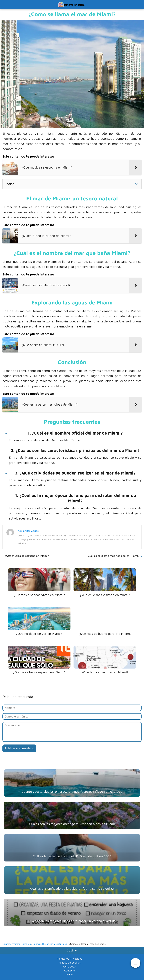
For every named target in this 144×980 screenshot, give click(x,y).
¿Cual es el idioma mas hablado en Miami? (113, 556)
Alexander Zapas (28, 531)
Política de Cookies (69, 963)
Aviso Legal (69, 967)
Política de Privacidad (70, 959)
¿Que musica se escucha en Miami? (27, 556)
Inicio (70, 975)
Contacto (70, 971)
